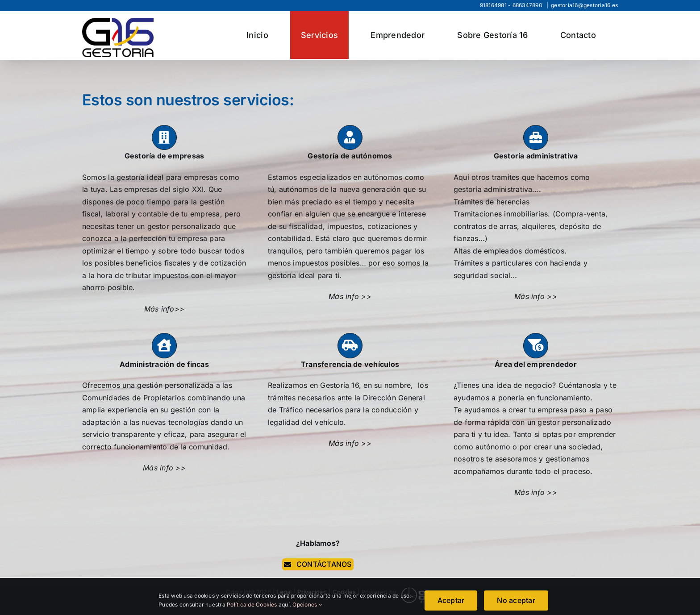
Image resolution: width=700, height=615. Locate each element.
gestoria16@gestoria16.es (584, 5)
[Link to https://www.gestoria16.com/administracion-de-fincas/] (164, 345)
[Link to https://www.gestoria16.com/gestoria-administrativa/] (536, 137)
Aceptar (451, 600)
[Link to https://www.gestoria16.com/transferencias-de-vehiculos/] (350, 345)
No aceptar (516, 600)
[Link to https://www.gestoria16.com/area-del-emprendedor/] (536, 345)
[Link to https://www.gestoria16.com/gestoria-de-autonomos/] (350, 137)
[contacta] (318, 564)
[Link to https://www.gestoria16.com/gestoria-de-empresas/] (164, 137)
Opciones (307, 605)
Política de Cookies (253, 605)
